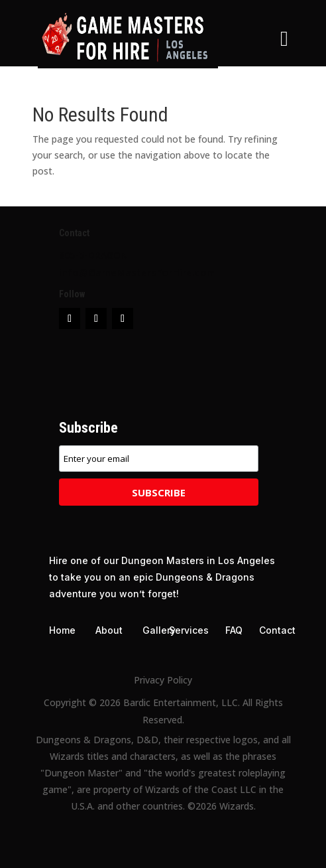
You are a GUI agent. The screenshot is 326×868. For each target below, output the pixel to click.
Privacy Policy (163, 680)
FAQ (234, 630)
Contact (277, 630)
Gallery (159, 630)
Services (189, 630)
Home (62, 630)
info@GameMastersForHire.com (137, 272)
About (109, 630)
